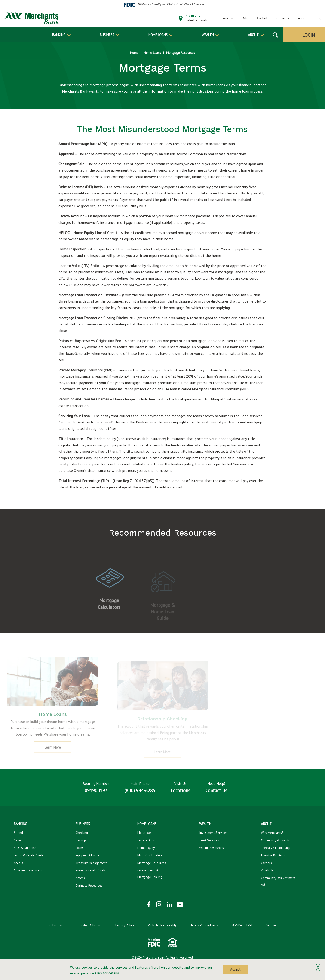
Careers (302, 18)
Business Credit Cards (90, 870)
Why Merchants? (272, 833)
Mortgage (144, 833)
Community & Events (275, 840)
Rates (246, 18)
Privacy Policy (125, 925)
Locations (228, 18)
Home (134, 53)
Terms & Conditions (204, 925)
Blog (318, 18)
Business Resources (89, 886)
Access (18, 863)
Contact (262, 18)
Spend (18, 833)
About (253, 35)
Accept (235, 969)
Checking (82, 833)
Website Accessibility (162, 925)
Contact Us (216, 790)
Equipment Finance (89, 855)
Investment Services (213, 833)
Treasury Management (91, 863)
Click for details (107, 973)
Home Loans (158, 35)
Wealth (208, 35)
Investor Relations (273, 855)
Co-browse (55, 925)
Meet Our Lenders (150, 855)
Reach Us (267, 870)
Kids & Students (25, 848)
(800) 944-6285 (140, 790)
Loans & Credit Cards (29, 855)
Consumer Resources (28, 870)
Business (107, 35)
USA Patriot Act (242, 925)
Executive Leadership (276, 848)
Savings (81, 840)
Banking (59, 35)
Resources (282, 18)
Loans (80, 848)
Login (309, 35)
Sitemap (272, 925)
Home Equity (146, 848)
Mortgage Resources (181, 53)
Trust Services (209, 840)
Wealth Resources (212, 848)
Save (17, 840)
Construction (146, 840)
